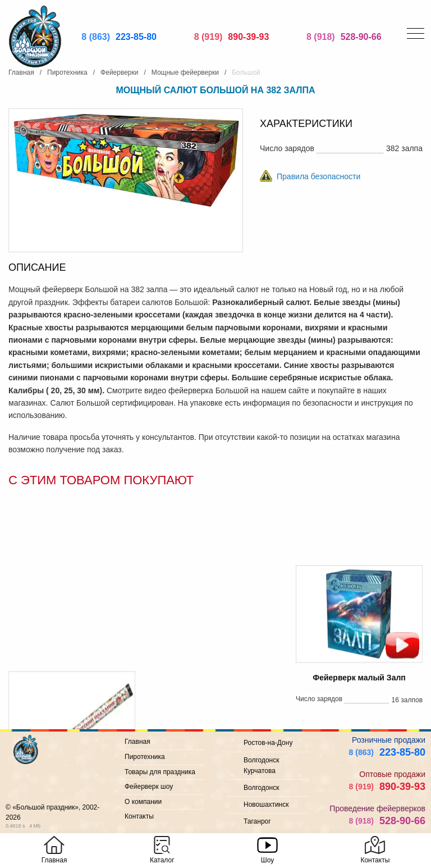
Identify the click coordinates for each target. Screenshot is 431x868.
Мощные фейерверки (185, 72)
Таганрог (257, 821)
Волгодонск (262, 788)
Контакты (139, 816)
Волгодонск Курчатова (262, 765)
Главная (21, 72)
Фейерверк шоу (149, 787)
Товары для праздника (160, 772)
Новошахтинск (266, 805)
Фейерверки (119, 72)
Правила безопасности (318, 176)
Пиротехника (67, 72)
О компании (143, 802)
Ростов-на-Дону (268, 743)
